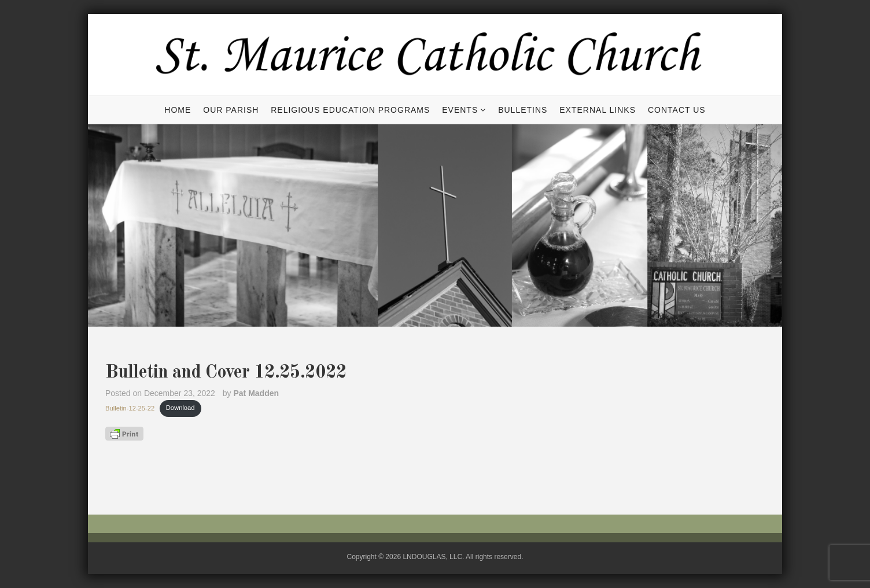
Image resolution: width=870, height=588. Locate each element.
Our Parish (231, 110)
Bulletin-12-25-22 (130, 408)
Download (180, 408)
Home (178, 110)
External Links (598, 110)
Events (460, 110)
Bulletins (523, 110)
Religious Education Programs (350, 110)
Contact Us (677, 110)
